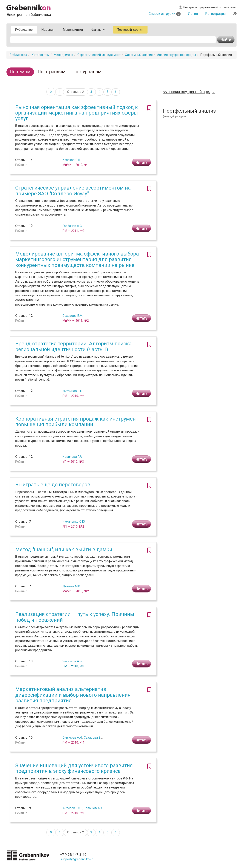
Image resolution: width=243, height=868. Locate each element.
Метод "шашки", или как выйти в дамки (64, 550)
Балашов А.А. (93, 808)
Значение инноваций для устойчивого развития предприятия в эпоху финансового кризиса (74, 768)
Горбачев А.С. (72, 226)
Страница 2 (75, 92)
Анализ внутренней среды (176, 55)
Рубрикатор (24, 30)
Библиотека (18, 55)
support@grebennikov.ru (77, 859)
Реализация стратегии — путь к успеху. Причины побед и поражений (75, 617)
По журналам (87, 72)
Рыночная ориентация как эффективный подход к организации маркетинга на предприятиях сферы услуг (77, 113)
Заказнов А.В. (72, 661)
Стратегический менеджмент (99, 55)
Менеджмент (63, 55)
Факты (98, 30)
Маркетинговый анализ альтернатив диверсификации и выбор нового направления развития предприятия (73, 695)
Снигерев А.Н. (72, 738)
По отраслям (52, 72)
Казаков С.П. (72, 160)
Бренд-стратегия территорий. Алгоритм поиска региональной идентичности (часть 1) (73, 346)
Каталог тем (40, 55)
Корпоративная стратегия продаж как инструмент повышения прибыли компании (77, 422)
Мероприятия (73, 30)
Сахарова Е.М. (73, 316)
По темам (20, 72)
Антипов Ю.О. (72, 808)
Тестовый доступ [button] (130, 30)
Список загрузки (165, 14)
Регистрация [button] (215, 14)
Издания (48, 30)
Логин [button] (193, 14)
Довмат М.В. (72, 586)
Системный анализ (139, 55)
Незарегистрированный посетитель (207, 7)
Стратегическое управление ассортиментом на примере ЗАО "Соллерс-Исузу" (73, 191)
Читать (141, 162)
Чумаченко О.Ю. (74, 522)
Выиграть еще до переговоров (53, 485)
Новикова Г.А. (73, 457)
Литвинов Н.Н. (73, 391)
